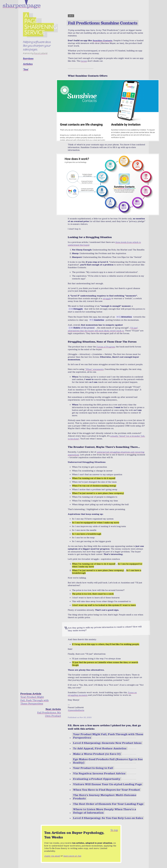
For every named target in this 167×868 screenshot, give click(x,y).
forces (84, 61)
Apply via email (52, 856)
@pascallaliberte (76, 710)
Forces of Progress (106, 347)
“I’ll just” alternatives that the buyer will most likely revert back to (103, 329)
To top (114, 830)
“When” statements (94, 369)
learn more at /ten (72, 856)
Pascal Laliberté (41, 53)
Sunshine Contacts (102, 40)
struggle (107, 298)
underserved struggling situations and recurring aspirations (106, 453)
